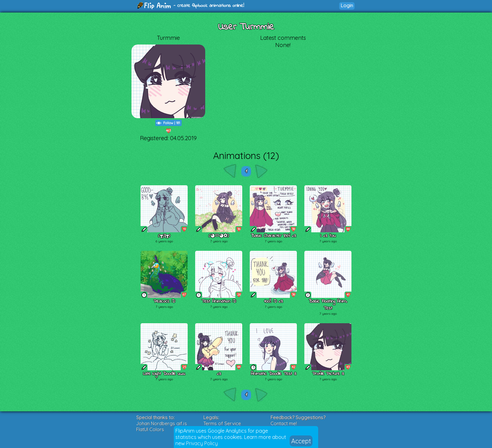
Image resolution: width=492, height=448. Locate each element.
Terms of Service (222, 423)
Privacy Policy (202, 443)
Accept (301, 441)
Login (347, 5)
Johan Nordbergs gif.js (162, 423)
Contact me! (284, 423)
